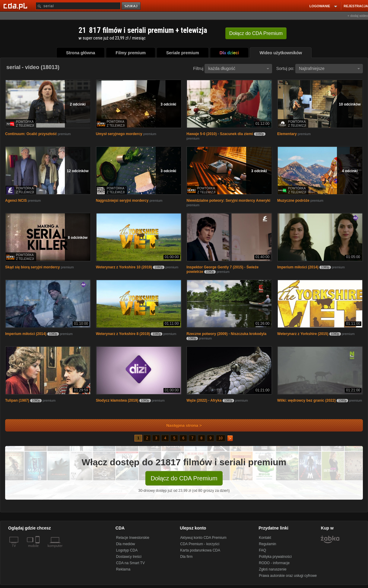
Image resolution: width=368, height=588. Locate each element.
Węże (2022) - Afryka (204, 400)
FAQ (262, 550)
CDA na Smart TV (130, 563)
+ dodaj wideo (358, 16)
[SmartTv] (38, 549)
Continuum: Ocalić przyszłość (31, 134)
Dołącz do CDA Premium (184, 478)
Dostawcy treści (129, 557)
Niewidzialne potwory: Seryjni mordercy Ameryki (228, 201)
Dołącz (256, 33)
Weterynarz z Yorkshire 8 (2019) (123, 334)
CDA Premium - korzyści (200, 544)
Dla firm (186, 557)
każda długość (239, 68)
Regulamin (267, 544)
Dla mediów (126, 544)
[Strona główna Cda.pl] (16, 6)
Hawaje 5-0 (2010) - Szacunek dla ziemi (220, 134)
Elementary (287, 134)
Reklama (123, 569)
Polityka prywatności (275, 557)
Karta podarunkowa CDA (200, 550)
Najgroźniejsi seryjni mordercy (122, 201)
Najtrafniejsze (329, 68)
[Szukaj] (78, 6)
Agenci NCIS (16, 201)
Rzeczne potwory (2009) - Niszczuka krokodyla (226, 334)
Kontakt (265, 538)
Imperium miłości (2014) (298, 267)
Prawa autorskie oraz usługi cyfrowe (288, 576)
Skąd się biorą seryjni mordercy (32, 267)
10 (221, 438)
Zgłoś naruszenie (273, 569)
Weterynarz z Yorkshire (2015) (303, 334)
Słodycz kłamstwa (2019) (117, 400)
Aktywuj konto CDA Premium (203, 538)
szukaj (132, 6)
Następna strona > (180, 425)
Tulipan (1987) (17, 400)
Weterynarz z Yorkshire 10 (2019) (124, 267)
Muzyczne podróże (293, 201)
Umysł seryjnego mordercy (119, 134)
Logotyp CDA (127, 550)
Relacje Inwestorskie (133, 538)
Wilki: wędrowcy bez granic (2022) (306, 400)
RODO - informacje (274, 563)
